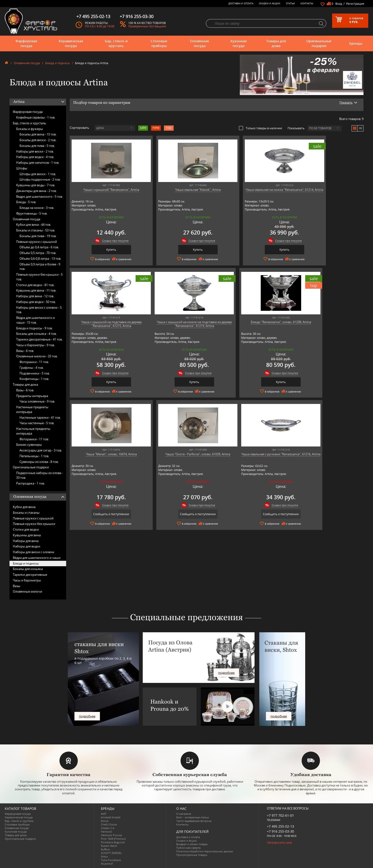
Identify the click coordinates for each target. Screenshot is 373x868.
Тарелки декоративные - (39, 339)
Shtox (104, 856)
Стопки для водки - (35, 285)
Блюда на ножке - (37, 208)
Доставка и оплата (241, 3)
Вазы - (25, 351)
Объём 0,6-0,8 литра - (40, 259)
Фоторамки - (34, 362)
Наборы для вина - (35, 296)
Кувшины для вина (27, 535)
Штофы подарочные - (40, 179)
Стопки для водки (26, 529)
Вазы (17, 586)
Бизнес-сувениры (29, 445)
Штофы (22, 168)
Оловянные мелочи (27, 591)
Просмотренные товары (192, 855)
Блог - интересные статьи (193, 817)
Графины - (32, 368)
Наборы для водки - (35, 157)
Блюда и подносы (57, 63)
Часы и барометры (27, 580)
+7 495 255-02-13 (280, 826)
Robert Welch (109, 846)
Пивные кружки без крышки (34, 524)
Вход (339, 4)
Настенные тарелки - (40, 417)
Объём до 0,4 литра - (39, 247)
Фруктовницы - (32, 213)
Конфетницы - (34, 379)
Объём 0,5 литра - (38, 253)
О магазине (184, 814)
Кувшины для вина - (36, 290)
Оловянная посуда (199, 43)
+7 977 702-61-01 (280, 815)
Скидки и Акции (270, 3)
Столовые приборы (159, 43)
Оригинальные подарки (319, 43)
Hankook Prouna (111, 835)
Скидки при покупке (109, 241)
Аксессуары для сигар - (41, 450)
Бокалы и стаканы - (36, 230)
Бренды (356, 43)
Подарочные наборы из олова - (39, 475)
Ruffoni (105, 849)
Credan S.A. (108, 828)
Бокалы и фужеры (29, 129)
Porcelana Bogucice (113, 842)
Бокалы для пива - (37, 146)
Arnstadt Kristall (111, 817)
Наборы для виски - (35, 151)
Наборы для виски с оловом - (39, 310)
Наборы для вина (26, 541)
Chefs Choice (109, 824)
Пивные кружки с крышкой (37, 242)
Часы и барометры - (35, 345)
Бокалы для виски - (38, 140)
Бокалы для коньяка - (36, 334)
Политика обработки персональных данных (205, 851)
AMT (104, 814)
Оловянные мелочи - (37, 356)
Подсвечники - (35, 373)
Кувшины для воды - (36, 185)
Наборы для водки (27, 546)
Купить (105, 250)
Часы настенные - (37, 423)
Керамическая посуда (71, 43)
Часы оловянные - (37, 401)
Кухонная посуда (239, 43)
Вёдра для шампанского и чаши (37, 558)
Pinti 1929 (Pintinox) (113, 839)
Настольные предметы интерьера (33, 431)
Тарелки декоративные (30, 575)
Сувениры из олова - (39, 462)
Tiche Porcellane (111, 860)
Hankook (106, 832)
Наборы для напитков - (38, 163)
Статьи (290, 3)
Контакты (307, 3)
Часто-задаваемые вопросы (194, 821)
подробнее (87, 716)
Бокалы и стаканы (26, 513)
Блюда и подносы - (34, 328)
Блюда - (26, 202)
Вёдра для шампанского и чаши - (35, 320)
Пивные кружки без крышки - (39, 277)
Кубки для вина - (34, 225)
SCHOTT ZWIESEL (111, 853)
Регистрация (355, 4)
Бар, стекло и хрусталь (116, 43)
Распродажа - (30, 483)
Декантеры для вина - (36, 191)
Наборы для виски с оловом (34, 552)
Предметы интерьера (32, 396)
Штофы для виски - (38, 174)
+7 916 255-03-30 (280, 831)
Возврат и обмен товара (192, 844)
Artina (105, 821)
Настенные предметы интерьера (32, 409)
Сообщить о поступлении (254, 382)
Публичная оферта (188, 848)
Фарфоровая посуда (26, 43)
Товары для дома (276, 43)
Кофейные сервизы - (36, 117)
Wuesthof (107, 864)
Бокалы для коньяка (28, 569)
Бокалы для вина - (38, 134)
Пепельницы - (34, 456)
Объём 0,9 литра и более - (40, 267)
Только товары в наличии (260, 128)
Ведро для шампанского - (39, 197)
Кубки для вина (24, 507)
